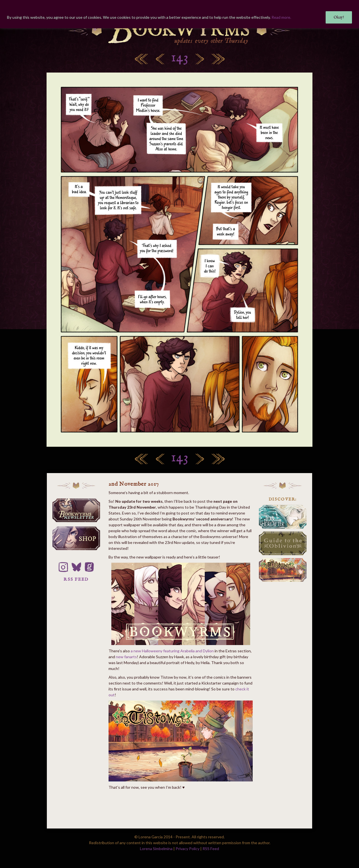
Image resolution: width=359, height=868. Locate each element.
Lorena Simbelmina (156, 849)
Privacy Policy (187, 849)
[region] (179, 14)
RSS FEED (76, 579)
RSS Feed (211, 849)
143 (180, 58)
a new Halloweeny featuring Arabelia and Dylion (172, 651)
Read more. (281, 17)
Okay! (339, 17)
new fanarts (126, 657)
